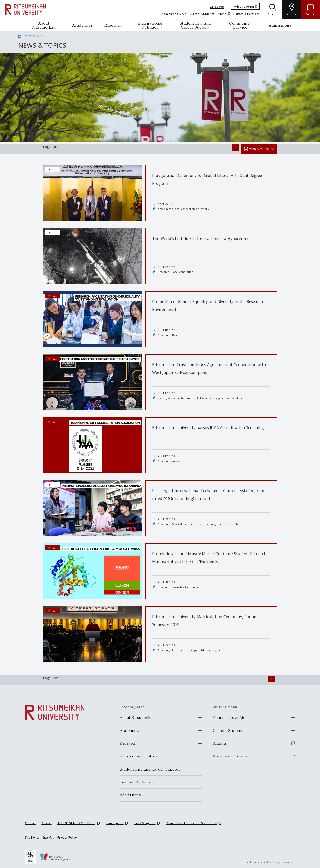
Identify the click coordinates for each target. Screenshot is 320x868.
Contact (30, 820)
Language (217, 7)
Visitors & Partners (246, 14)
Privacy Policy (67, 835)
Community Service (240, 25)
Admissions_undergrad (187, 648)
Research (113, 25)
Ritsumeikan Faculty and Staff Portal (192, 820)
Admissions (280, 25)
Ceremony (205, 207)
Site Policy (32, 835)
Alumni (222, 14)
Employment (115, 820)
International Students (236, 522)
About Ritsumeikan (44, 25)
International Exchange (207, 522)
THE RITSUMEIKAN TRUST (76, 820)
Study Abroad (182, 522)
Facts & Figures (145, 820)
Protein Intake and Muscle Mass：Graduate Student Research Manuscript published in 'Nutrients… (203, 559)
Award (177, 459)
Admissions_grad (215, 648)
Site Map (49, 835)
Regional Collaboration (233, 396)
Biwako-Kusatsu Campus (187, 585)
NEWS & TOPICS (35, 36)
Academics (82, 25)
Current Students (202, 14)
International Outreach (150, 25)
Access (46, 820)
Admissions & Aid (174, 14)
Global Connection (185, 207)
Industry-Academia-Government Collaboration (188, 396)
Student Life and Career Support (195, 25)
